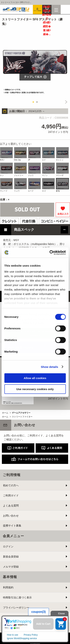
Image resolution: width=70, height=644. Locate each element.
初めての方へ (11, 485)
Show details (50, 367)
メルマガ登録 (11, 567)
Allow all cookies (35, 378)
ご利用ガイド (11, 495)
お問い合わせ (11, 516)
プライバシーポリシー (16, 608)
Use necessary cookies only (35, 389)
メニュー (56, 10)
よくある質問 (11, 506)
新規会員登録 (11, 557)
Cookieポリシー (12, 618)
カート (47, 10)
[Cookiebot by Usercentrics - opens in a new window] (50, 253)
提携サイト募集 (12, 526)
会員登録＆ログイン (38, 10)
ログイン (8, 546)
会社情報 (8, 628)
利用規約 (8, 587)
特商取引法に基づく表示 (17, 597)
